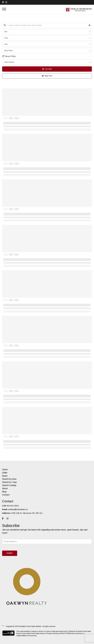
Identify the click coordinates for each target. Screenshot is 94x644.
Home (5, 470)
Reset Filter (9, 56)
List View (47, 69)
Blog (4, 492)
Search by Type (9, 482)
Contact (6, 495)
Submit (10, 553)
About (5, 488)
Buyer (5, 476)
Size (6, 44)
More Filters (9, 51)
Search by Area (9, 479)
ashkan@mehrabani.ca (18, 509)
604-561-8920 (13, 506)
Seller (5, 473)
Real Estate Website (34, 626)
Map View (47, 76)
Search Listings (9, 485)
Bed (6, 32)
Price (6, 38)
